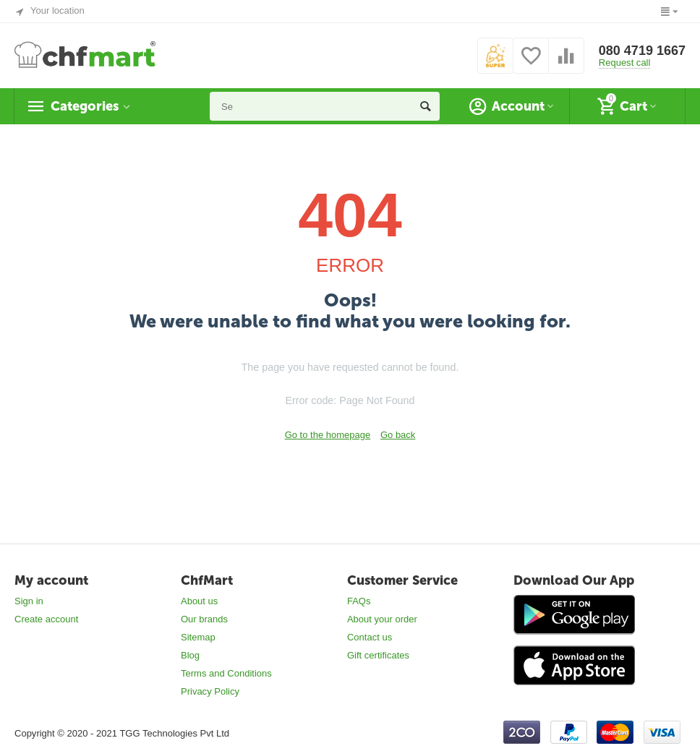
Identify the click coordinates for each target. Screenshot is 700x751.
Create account (46, 619)
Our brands (204, 619)
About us (199, 601)
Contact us (370, 637)
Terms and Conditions (226, 673)
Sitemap (198, 637)
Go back (398, 435)
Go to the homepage (328, 435)
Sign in (29, 601)
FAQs (359, 601)
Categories (85, 106)
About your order (382, 619)
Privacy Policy (210, 691)
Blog (190, 655)
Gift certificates (378, 655)
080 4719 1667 (642, 51)
